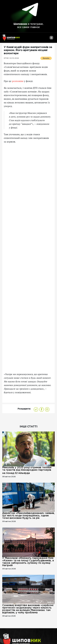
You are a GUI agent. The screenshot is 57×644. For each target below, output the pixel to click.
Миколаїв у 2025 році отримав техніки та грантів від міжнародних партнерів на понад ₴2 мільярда (27, 470)
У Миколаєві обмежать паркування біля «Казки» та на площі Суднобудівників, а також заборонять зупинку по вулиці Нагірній (28, 562)
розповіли (18, 81)
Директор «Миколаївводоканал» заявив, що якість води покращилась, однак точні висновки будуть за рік (28, 516)
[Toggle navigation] (51, 39)
